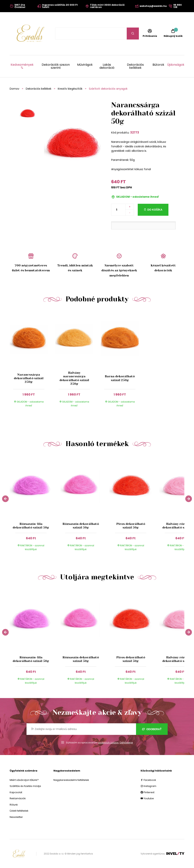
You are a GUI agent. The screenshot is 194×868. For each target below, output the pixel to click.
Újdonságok (176, 65)
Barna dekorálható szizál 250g (120, 378)
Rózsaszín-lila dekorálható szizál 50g (31, 526)
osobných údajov (108, 743)
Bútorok (158, 65)
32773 (135, 132)
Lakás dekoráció (107, 66)
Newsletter (16, 817)
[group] (35, 505)
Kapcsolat (16, 792)
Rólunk (14, 805)
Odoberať (152, 729)
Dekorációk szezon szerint (56, 66)
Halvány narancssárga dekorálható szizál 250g (74, 378)
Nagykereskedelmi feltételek (71, 780)
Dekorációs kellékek (135, 66)
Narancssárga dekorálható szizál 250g (29, 378)
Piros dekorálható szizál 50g (131, 526)
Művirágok (85, 65)
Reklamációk (18, 798)
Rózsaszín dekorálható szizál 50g (81, 526)
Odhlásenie (126, 743)
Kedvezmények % (22, 66)
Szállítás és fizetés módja (25, 786)
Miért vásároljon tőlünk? (24, 780)
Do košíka (155, 210)
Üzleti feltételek (19, 811)
